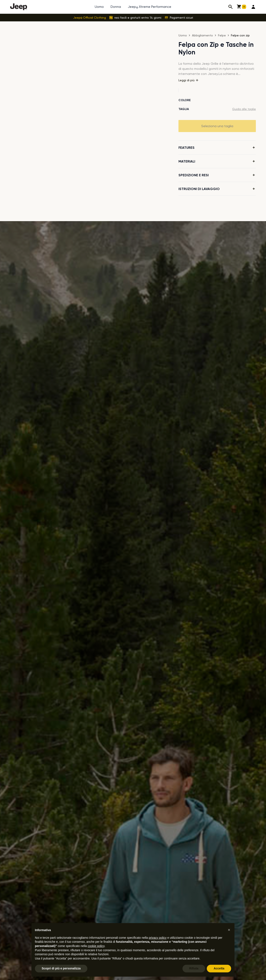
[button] (229, 930)
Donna (116, 7)
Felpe (222, 35)
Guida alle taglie (244, 109)
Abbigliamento (202, 35)
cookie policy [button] (96, 946)
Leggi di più (189, 80)
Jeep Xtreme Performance (149, 7)
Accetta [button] (219, 968)
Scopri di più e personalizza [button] (61, 968)
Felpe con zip (240, 35)
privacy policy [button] (158, 938)
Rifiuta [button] (194, 968)
